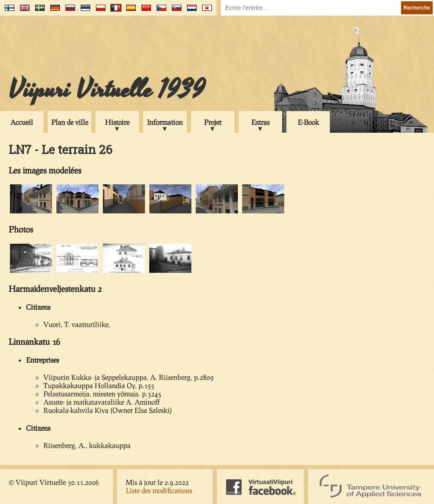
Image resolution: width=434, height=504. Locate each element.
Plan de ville (70, 122)
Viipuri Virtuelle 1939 (107, 90)
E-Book (308, 122)
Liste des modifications (159, 490)
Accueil (22, 122)
